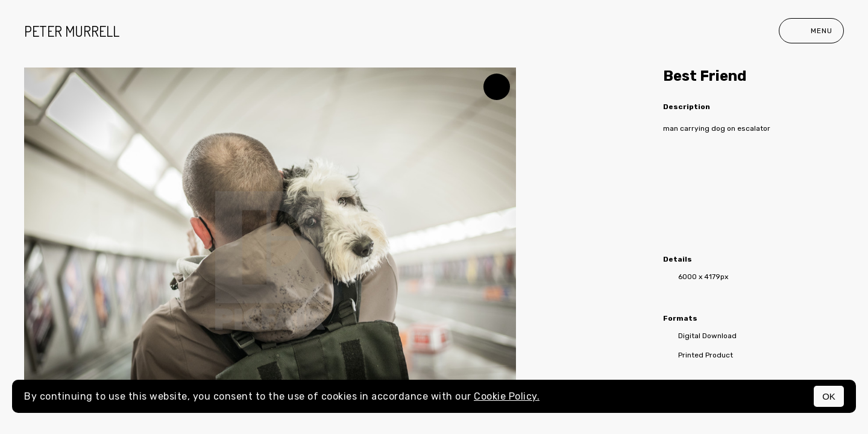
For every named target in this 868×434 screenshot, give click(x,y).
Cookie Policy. (507, 396)
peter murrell (72, 31)
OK (829, 396)
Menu (811, 31)
